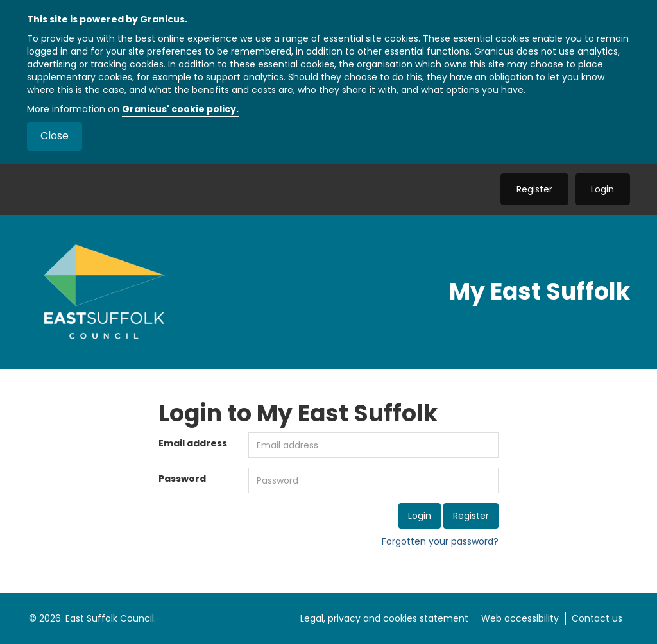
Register (534, 189)
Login (602, 189)
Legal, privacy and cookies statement (384, 618)
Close (55, 136)
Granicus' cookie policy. (180, 109)
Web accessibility (520, 618)
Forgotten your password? (440, 541)
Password (182, 479)
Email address (193, 443)
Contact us (597, 618)
